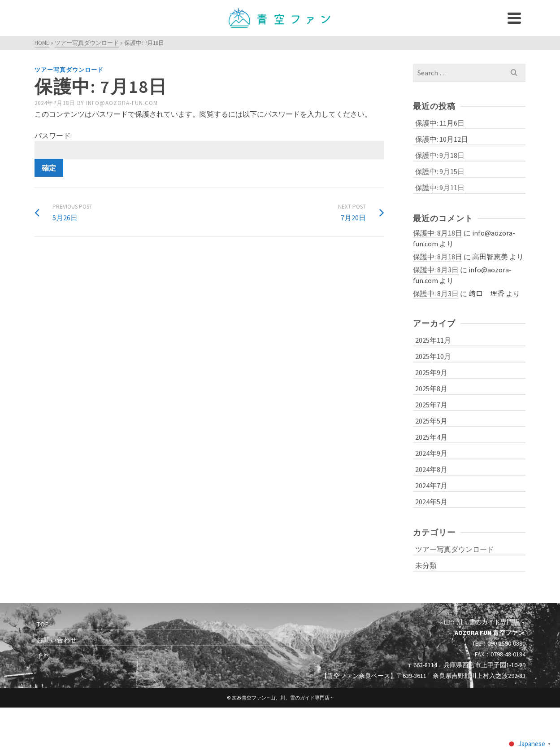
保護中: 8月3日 (436, 270)
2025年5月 (431, 421)
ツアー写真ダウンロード (69, 70)
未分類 (426, 565)
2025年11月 (433, 340)
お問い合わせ (57, 640)
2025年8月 (431, 389)
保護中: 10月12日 (442, 139)
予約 (43, 655)
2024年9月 (431, 453)
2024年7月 (431, 485)
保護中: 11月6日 (440, 123)
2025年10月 (433, 356)
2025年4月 (431, 437)
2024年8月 (431, 469)
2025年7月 (431, 405)
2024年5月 (431, 502)
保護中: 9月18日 (440, 155)
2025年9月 (431, 372)
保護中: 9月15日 (440, 171)
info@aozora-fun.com (122, 103)
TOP (43, 624)
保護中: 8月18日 (438, 233)
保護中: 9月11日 (440, 188)
